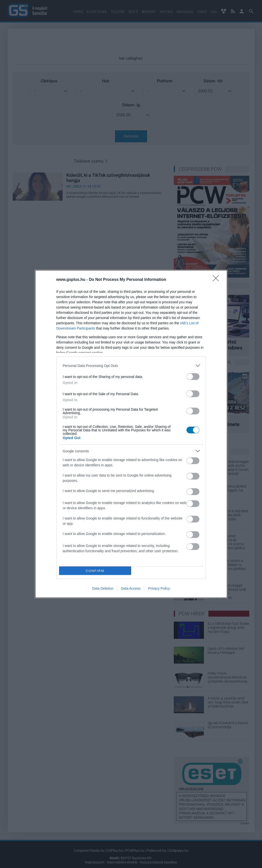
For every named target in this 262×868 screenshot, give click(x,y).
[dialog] (131, 434)
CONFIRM (95, 571)
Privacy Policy (159, 588)
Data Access (131, 588)
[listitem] (131, 366)
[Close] (217, 280)
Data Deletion (103, 588)
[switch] (193, 377)
